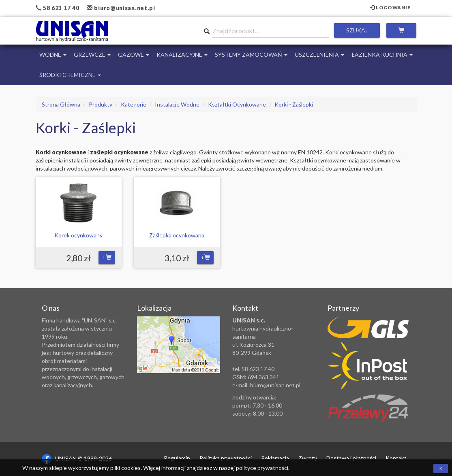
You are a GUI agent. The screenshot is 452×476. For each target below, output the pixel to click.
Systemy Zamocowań (251, 54)
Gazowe (134, 54)
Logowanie (390, 7)
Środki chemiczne (70, 75)
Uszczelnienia (319, 54)
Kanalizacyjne (182, 54)
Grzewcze (92, 54)
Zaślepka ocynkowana (177, 235)
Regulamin (177, 458)
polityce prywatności (262, 468)
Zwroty (308, 458)
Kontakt (396, 458)
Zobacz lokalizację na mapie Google (179, 345)
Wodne (53, 54)
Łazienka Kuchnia (382, 54)
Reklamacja (275, 458)
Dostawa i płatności (351, 458)
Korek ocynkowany (78, 235)
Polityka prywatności (226, 458)
